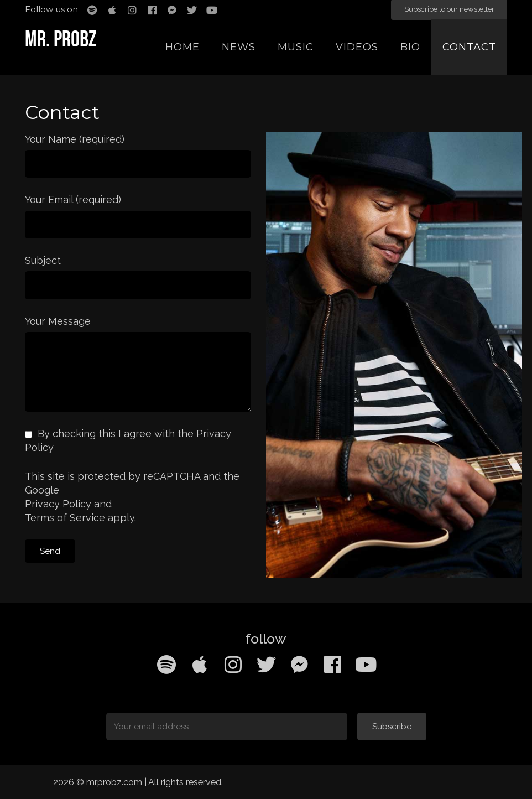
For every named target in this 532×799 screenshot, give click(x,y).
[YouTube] (366, 665)
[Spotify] (166, 665)
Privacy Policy (58, 504)
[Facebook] (332, 665)
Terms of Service (65, 518)
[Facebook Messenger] (299, 665)
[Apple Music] (200, 665)
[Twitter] (266, 665)
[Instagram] (233, 665)
